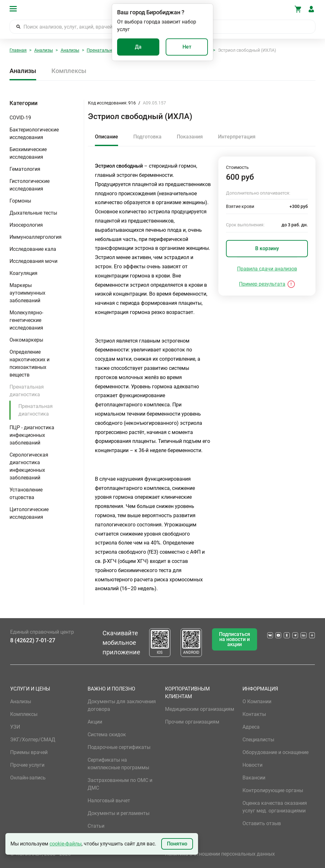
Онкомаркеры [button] (26, 340)
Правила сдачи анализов (267, 269)
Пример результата (262, 284)
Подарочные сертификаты (119, 747)
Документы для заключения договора (122, 705)
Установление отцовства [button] (26, 494)
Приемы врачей (29, 752)
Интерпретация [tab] (237, 137)
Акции (95, 722)
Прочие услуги (27, 765)
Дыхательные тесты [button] (33, 213)
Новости (252, 765)
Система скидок (107, 734)
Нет (187, 47)
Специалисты (258, 740)
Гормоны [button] (20, 201)
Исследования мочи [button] (33, 261)
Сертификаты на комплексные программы (118, 764)
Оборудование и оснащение (275, 752)
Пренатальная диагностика (36, 410)
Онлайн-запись (28, 778)
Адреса (251, 727)
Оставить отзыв (262, 823)
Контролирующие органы (273, 790)
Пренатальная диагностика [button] (27, 391)
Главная (18, 50)
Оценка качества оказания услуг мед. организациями (275, 807)
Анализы (44, 50)
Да (138, 47)
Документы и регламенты (119, 813)
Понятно (177, 844)
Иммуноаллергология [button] (36, 237)
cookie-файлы (66, 844)
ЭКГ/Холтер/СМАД (33, 740)
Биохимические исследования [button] (28, 153)
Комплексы (69, 71)
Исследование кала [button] (33, 249)
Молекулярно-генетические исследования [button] (26, 320)
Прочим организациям (192, 722)
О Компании (257, 701)
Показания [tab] (190, 137)
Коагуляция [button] (23, 273)
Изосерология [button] (26, 225)
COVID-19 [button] (20, 118)
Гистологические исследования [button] (30, 185)
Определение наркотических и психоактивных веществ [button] (30, 363)
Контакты (254, 714)
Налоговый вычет (109, 801)
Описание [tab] (106, 137)
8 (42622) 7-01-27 (33, 640)
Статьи (96, 826)
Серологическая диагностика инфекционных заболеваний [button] (29, 466)
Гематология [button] (25, 169)
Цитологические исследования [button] (29, 513)
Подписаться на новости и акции (235, 639)
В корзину (267, 248)
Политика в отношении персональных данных (220, 854)
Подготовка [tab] (147, 137)
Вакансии (254, 778)
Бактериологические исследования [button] (34, 134)
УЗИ (15, 727)
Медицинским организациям (200, 709)
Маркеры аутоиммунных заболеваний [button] (27, 293)
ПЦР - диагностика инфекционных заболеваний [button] (32, 435)
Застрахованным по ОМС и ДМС (120, 784)
